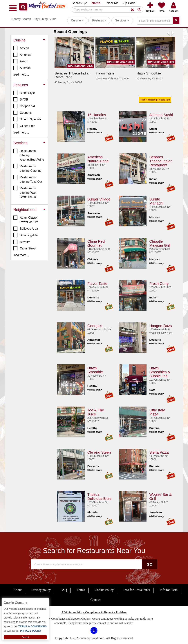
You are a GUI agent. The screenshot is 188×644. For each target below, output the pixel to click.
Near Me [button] (112, 3)
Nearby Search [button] (21, 19)
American (23, 55)
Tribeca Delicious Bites (99, 496)
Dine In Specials (27, 119)
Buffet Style (24, 93)
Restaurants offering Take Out (28, 179)
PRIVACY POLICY (31, 631)
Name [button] (96, 3)
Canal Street (25, 248)
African (21, 48)
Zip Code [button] (129, 3)
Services (122, 20)
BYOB (21, 99)
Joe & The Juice (96, 412)
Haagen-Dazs (160, 325)
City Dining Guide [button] (45, 19)
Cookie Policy (104, 590)
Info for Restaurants (137, 590)
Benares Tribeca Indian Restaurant (161, 160)
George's (95, 325)
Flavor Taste (97, 283)
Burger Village (99, 199)
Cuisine (77, 20)
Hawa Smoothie (95, 369)
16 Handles (97, 114)
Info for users (169, 590)
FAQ (64, 590)
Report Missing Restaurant (155, 100)
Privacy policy (41, 590)
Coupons (22, 113)
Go (150, 564)
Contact (96, 600)
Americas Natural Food (98, 158)
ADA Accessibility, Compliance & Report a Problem (94, 612)
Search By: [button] (79, 3)
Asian (20, 61)
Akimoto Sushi (161, 114)
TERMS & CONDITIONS (32, 626)
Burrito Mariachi (156, 201)
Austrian (22, 68)
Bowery (21, 242)
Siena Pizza (159, 452)
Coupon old (24, 106)
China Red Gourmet (96, 243)
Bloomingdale (26, 235)
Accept (25, 637)
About (18, 590)
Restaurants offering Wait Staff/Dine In (25, 192)
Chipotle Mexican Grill (160, 243)
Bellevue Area (26, 229)
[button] (23, 7)
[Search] (106, 10)
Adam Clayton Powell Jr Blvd (26, 220)
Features (99, 20)
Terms (81, 590)
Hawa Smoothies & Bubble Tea (160, 371)
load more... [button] (21, 75)
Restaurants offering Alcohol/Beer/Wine (29, 155)
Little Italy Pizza (157, 412)
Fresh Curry (159, 283)
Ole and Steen (99, 452)
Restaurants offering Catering (27, 168)
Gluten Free (24, 126)
